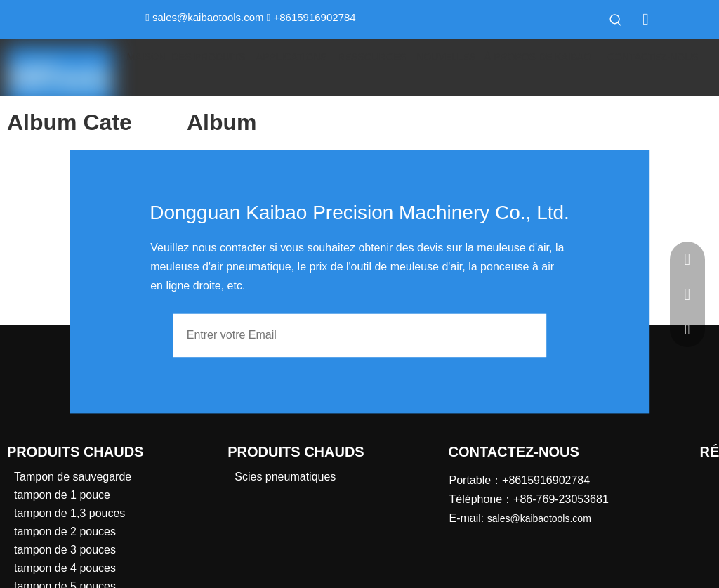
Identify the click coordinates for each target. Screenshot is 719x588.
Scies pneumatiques (285, 477)
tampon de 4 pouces (65, 568)
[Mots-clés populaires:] (616, 20)
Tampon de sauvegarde (73, 477)
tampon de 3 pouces (65, 550)
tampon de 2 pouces (65, 531)
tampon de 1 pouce (62, 495)
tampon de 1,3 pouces (70, 513)
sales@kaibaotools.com (208, 17)
